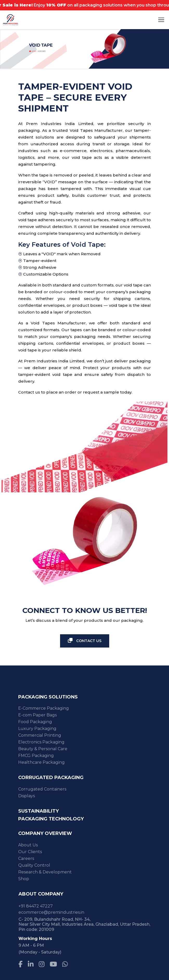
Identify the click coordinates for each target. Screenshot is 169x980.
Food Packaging (35, 722)
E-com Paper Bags (37, 715)
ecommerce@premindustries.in (51, 912)
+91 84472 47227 (36, 906)
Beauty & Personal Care (43, 749)
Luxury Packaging (37, 729)
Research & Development (45, 872)
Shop (24, 879)
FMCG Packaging (36, 756)
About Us (28, 845)
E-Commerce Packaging (44, 708)
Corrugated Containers (42, 789)
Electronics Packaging (41, 742)
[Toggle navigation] (161, 20)
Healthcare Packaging (41, 762)
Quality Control (34, 865)
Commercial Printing (40, 735)
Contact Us (85, 641)
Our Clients (30, 852)
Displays (27, 796)
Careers (26, 858)
